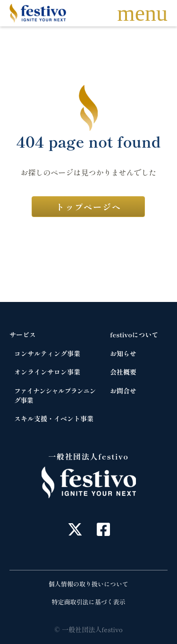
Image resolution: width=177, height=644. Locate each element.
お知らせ (123, 354)
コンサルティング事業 (47, 354)
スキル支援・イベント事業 (54, 419)
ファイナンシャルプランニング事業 (55, 396)
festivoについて (134, 335)
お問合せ (123, 391)
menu (142, 13)
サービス (23, 335)
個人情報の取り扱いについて (88, 584)
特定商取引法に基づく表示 (88, 602)
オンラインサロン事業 (47, 372)
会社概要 (123, 372)
